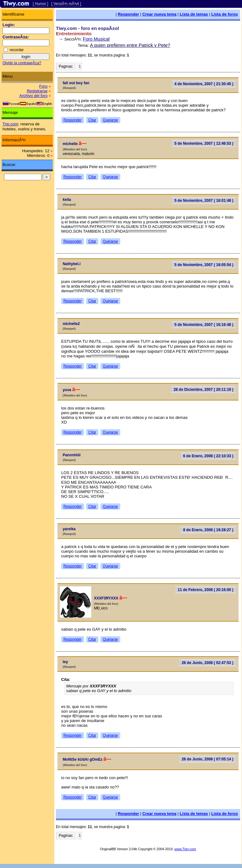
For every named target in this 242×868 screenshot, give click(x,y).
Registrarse (37, 91)
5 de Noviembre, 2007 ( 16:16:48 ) (204, 325)
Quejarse (110, 120)
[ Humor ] (40, 4)
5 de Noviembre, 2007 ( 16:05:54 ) (204, 265)
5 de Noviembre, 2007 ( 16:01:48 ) (204, 201)
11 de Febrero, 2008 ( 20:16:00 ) (205, 590)
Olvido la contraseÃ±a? (22, 63)
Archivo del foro (33, 96)
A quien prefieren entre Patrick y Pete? (130, 45)
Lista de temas (194, 14)
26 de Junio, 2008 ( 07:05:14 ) (207, 759)
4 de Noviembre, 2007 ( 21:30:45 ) (204, 84)
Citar (92, 120)
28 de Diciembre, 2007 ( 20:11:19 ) (203, 390)
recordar (17, 50)
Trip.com (10, 124)
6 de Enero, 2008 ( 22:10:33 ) (208, 456)
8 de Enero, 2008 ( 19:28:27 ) (208, 530)
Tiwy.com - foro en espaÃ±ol (87, 28)
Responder (128, 14)
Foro (43, 86)
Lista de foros (225, 14)
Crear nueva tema (159, 14)
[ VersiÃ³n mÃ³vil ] (66, 4)
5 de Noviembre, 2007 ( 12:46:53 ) (204, 143)
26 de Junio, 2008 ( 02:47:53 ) (207, 663)
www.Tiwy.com (185, 849)
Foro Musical (96, 39)
